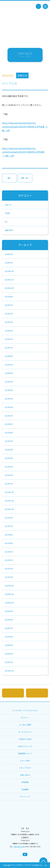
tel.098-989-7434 (38, 6)
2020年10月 (9, 603)
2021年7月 (9, 526)
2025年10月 (9, 288)
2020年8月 (9, 620)
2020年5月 (9, 645)
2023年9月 (9, 382)
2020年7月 (9, 628)
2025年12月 (9, 271)
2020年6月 (9, 637)
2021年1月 (9, 577)
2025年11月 (9, 280)
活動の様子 (9, 230)
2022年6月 (9, 450)
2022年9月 (9, 424)
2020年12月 (9, 586)
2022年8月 (9, 433)
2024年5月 (9, 365)
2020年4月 (9, 654)
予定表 (7, 213)
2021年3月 (9, 560)
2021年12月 (9, 492)
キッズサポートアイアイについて (25, 711)
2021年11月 (9, 501)
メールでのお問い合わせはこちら (13, 693)
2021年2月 (9, 569)
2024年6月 (9, 356)
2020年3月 (9, 662)
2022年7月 (9, 441)
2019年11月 (9, 671)
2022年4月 (9, 458)
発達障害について (25, 753)
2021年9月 (9, 518)
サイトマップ (25, 797)
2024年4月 (9, 373)
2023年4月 (9, 407)
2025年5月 (9, 314)
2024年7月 (9, 348)
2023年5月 (9, 399)
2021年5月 (9, 543)
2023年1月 (9, 416)
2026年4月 (9, 254)
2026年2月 (9, 263)
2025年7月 (9, 305)
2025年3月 (9, 322)
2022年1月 (9, 484)
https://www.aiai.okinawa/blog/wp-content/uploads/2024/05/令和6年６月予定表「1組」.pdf (25, 127)
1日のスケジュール (25, 746)
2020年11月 (9, 594)
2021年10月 (9, 509)
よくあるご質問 (25, 725)
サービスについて (25, 732)
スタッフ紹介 (25, 761)
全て (6, 222)
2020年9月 (9, 611)
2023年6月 (9, 390)
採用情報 (25, 782)
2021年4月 (9, 552)
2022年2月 (9, 475)
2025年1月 (9, 339)
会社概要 (25, 789)
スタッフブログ (25, 768)
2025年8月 (9, 297)
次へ (9, 178)
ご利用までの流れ (25, 739)
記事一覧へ (25, 178)
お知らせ (8, 205)
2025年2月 (9, 331)
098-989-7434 (19, 847)
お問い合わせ (25, 775)
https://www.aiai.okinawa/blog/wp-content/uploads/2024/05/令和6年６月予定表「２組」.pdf (23, 152)
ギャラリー (25, 718)
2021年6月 (9, 535)
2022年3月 (9, 467)
